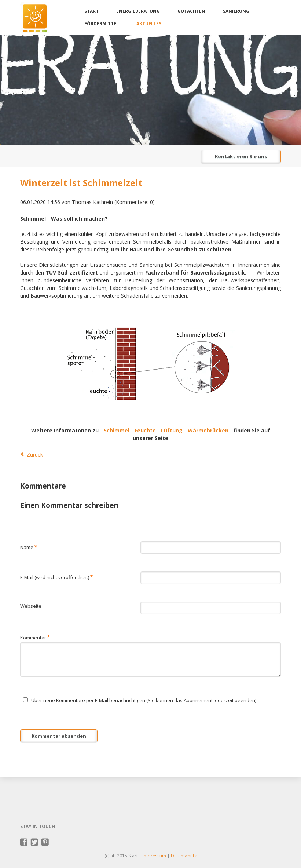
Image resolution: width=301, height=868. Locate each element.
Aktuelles (149, 24)
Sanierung (236, 11)
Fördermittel (102, 24)
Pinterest (45, 842)
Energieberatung (138, 11)
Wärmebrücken (208, 430)
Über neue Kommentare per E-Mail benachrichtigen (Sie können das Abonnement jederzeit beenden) (144, 700)
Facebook (24, 842)
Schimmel (116, 430)
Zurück (35, 455)
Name (29, 547)
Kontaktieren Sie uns (241, 156)
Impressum (154, 856)
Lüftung (172, 430)
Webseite (31, 606)
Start (91, 11)
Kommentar (35, 637)
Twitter (35, 842)
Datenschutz (184, 856)
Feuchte (145, 430)
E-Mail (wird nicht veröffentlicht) (57, 577)
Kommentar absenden (59, 736)
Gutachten (191, 11)
